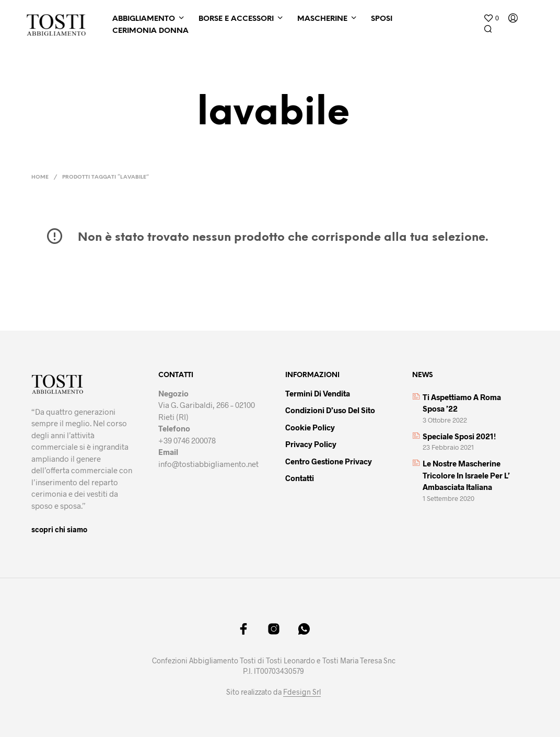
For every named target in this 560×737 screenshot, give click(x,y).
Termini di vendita (318, 393)
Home (40, 177)
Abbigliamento (144, 19)
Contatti (300, 478)
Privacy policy (311, 444)
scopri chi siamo (59, 529)
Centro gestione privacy (329, 461)
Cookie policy (310, 427)
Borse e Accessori (236, 19)
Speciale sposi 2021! (459, 436)
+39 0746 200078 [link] (187, 440)
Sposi (382, 19)
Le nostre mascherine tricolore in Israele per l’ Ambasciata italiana (466, 475)
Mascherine (322, 19)
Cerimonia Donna (150, 31)
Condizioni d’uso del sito (330, 410)
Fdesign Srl (302, 692)
